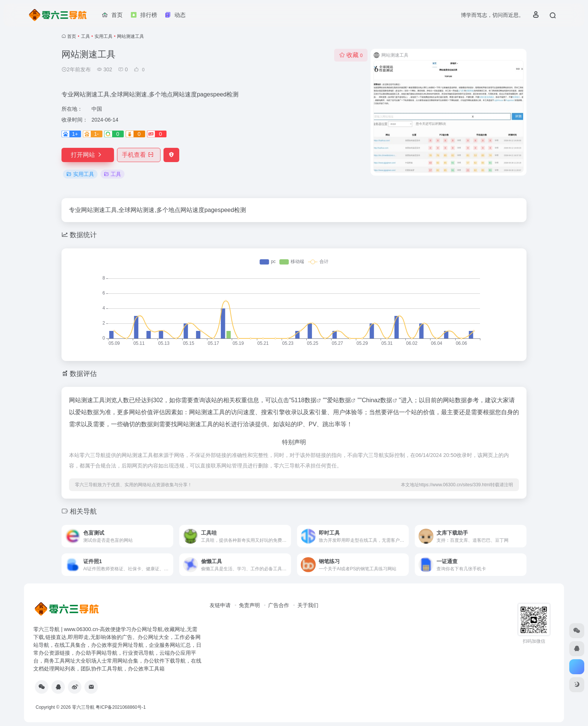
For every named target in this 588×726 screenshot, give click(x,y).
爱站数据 (339, 400)
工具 (85, 36)
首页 (72, 36)
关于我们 (308, 605)
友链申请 (220, 605)
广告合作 (279, 605)
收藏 (351, 55)
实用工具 (103, 36)
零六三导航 (83, 707)
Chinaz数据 (377, 400)
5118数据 (304, 400)
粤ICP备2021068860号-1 (121, 707)
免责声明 (249, 605)
